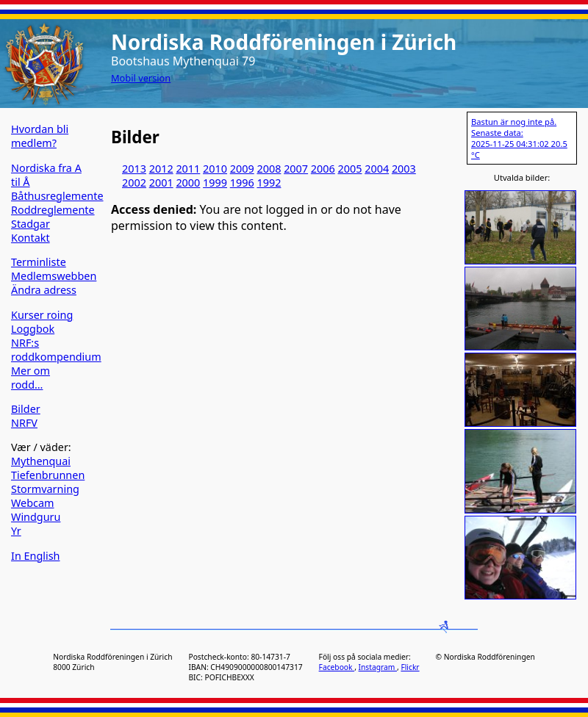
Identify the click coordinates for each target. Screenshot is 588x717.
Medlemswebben (54, 276)
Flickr (410, 667)
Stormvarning (45, 489)
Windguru (36, 517)
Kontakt (31, 238)
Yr (16, 531)
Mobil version (141, 78)
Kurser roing (42, 315)
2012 (161, 169)
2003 (404, 169)
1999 (215, 183)
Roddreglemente (53, 210)
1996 (242, 183)
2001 (161, 183)
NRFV (24, 423)
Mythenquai (41, 461)
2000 (188, 183)
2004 (377, 169)
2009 (242, 169)
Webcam (33, 503)
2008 (269, 169)
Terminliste (39, 262)
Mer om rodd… (31, 378)
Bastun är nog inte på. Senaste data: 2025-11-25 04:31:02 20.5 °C (519, 138)
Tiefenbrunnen (48, 475)
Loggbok (33, 329)
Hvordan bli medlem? (40, 136)
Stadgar (31, 224)
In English (35, 556)
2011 (188, 169)
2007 (296, 169)
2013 (134, 169)
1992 (269, 183)
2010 (215, 169)
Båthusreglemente (57, 196)
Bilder (26, 409)
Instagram (378, 667)
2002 (134, 183)
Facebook (337, 667)
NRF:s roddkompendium (56, 350)
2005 (350, 169)
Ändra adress (44, 290)
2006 (323, 169)
